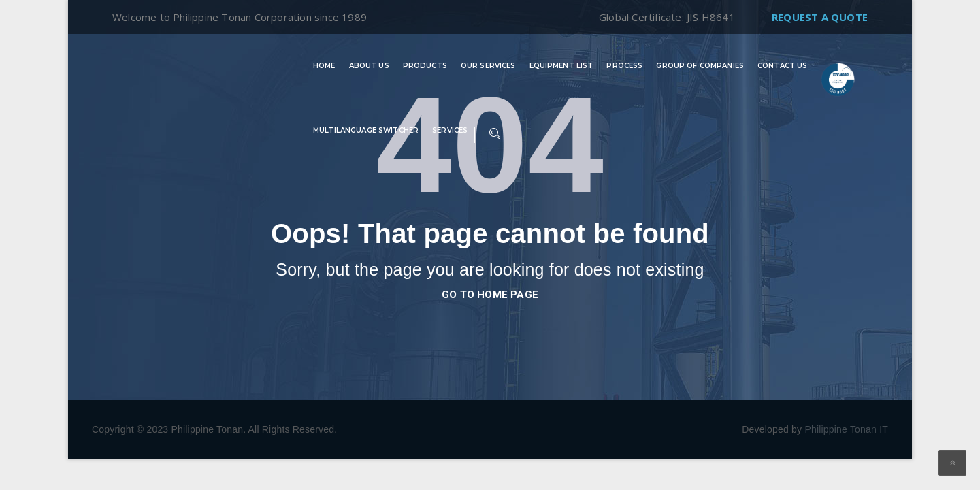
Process (624, 66)
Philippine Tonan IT (846, 429)
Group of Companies (700, 66)
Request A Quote (820, 17)
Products (425, 66)
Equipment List (561, 66)
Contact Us (782, 66)
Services (450, 131)
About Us (369, 66)
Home (324, 66)
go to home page (490, 295)
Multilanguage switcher (366, 131)
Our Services (488, 66)
